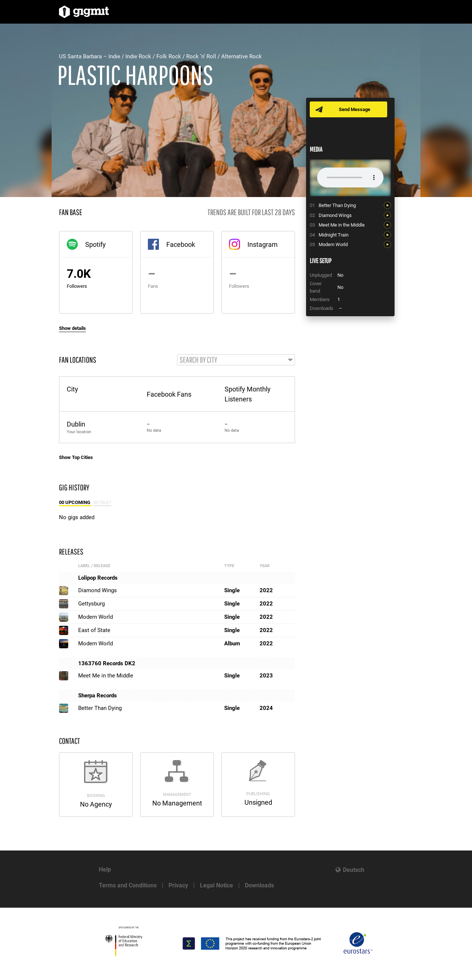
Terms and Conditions (128, 885)
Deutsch (354, 870)
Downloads (259, 885)
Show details (72, 328)
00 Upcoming (75, 503)
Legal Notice (216, 885)
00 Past (102, 503)
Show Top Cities (76, 458)
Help (105, 869)
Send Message (355, 109)
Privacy (178, 885)
